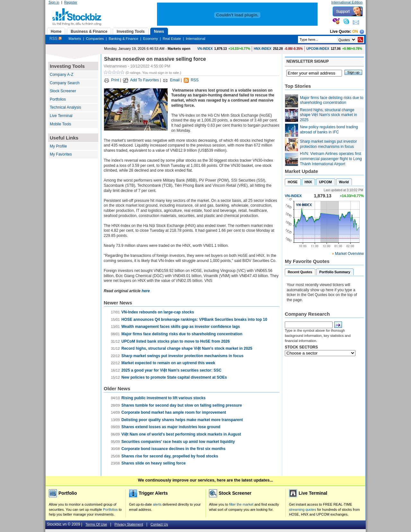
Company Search (65, 83)
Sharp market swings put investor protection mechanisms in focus (182, 356)
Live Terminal (61, 116)
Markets (75, 39)
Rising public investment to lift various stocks (163, 398)
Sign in (54, 2)
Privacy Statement (129, 524)
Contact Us (159, 524)
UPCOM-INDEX (318, 49)
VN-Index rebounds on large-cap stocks (158, 312)
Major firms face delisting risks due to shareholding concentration (182, 334)
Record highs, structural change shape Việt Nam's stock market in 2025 (187, 348)
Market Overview (349, 254)
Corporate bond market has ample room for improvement (174, 412)
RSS (56, 39)
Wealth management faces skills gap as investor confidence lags (181, 327)
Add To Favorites (144, 80)
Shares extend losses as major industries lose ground (171, 427)
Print (115, 80)
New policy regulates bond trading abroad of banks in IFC (329, 130)
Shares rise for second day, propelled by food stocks (170, 456)
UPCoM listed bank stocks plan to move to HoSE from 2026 (175, 341)
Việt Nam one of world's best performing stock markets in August (181, 434)
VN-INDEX (205, 49)
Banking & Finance (123, 39)
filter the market (241, 504)
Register (71, 2)
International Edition (347, 2)
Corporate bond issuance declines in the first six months (173, 449)
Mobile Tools (60, 124)
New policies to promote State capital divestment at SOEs (174, 377)
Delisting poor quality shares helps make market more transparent (182, 420)
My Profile (58, 146)
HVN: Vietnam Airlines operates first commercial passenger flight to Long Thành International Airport (331, 159)
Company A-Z (61, 75)
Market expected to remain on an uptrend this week (168, 363)
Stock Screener (63, 91)
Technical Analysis (65, 107)
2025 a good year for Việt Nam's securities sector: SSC (171, 370)
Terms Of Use (96, 524)
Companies (95, 39)
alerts (157, 504)
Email (175, 80)
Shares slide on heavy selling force (153, 463)
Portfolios (58, 99)
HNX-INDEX (262, 49)
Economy (151, 39)
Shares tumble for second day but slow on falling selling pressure (182, 405)
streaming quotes (302, 509)
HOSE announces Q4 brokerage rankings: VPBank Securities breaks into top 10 (194, 320)
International (196, 39)
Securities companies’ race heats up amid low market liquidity (178, 442)
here (146, 291)
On (355, 32)
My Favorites (61, 154)
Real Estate (172, 39)
